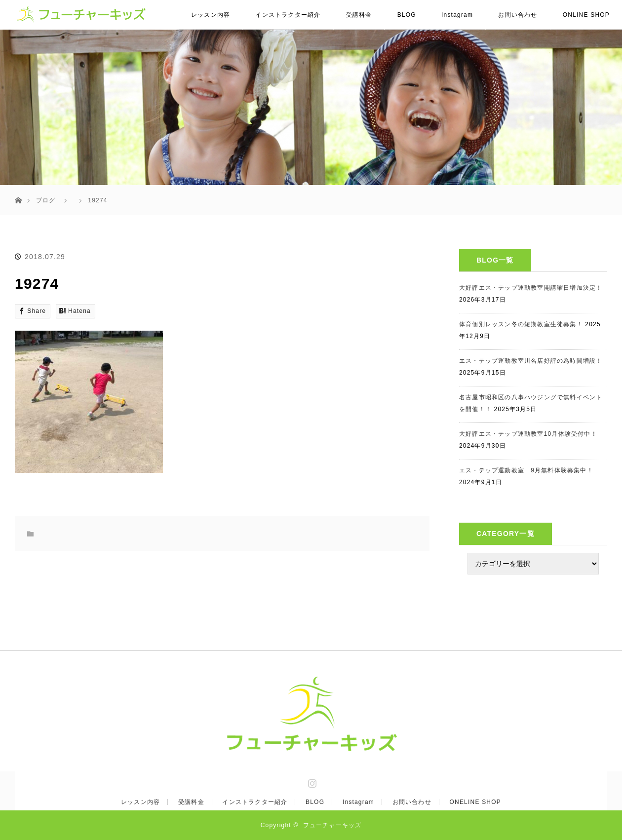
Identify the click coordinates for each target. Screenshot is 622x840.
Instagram (457, 15)
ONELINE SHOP (475, 802)
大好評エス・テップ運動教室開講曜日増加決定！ (531, 288)
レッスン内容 (211, 15)
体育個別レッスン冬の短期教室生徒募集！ (521, 324)
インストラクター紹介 (288, 15)
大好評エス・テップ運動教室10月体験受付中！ (528, 434)
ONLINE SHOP (586, 15)
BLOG (407, 15)
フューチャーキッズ (332, 825)
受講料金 (359, 15)
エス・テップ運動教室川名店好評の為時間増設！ (531, 361)
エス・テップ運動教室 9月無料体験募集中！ (526, 470)
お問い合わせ (518, 15)
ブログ (46, 200)
